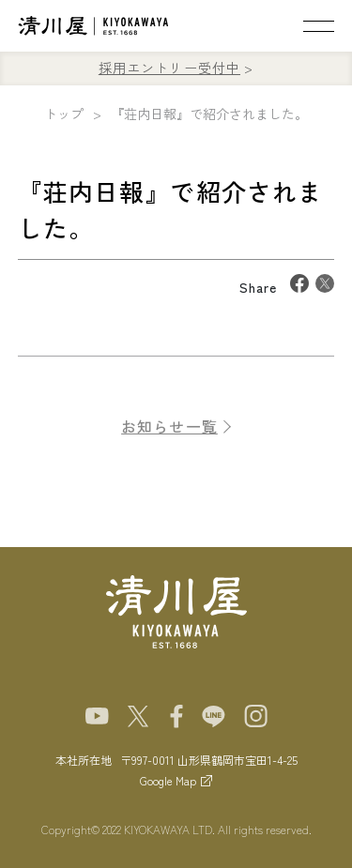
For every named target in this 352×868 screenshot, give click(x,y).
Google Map (168, 780)
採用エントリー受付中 (169, 68)
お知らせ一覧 (169, 433)
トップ (64, 114)
